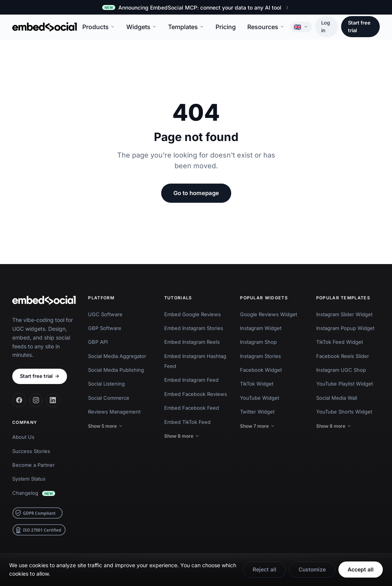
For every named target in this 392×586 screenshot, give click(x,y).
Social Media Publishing (116, 370)
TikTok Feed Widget (340, 342)
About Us (23, 437)
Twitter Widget (257, 412)
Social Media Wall (337, 398)
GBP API (98, 342)
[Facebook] (19, 400)
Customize (312, 569)
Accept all (361, 569)
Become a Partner (33, 465)
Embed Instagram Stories (194, 328)
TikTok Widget (257, 384)
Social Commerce (109, 398)
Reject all (265, 569)
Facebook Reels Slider (343, 356)
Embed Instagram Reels (192, 342)
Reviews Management (114, 412)
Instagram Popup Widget (345, 328)
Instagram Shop (258, 342)
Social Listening (106, 384)
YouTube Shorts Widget (344, 412)
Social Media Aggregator (117, 356)
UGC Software (105, 314)
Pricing (226, 27)
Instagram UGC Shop (341, 370)
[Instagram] (36, 400)
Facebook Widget (261, 370)
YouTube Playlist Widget (345, 384)
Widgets (141, 27)
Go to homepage (196, 193)
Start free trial (359, 26)
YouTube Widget (260, 398)
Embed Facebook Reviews (196, 394)
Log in (326, 26)
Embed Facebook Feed (192, 408)
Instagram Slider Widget (344, 314)
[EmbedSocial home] (45, 27)
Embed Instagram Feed (191, 380)
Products (99, 27)
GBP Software (105, 328)
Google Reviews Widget (269, 314)
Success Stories (31, 451)
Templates (186, 27)
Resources (266, 27)
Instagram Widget (261, 328)
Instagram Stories (261, 356)
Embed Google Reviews (193, 314)
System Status (29, 479)
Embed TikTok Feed (187, 422)
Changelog (34, 493)
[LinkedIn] (53, 400)
